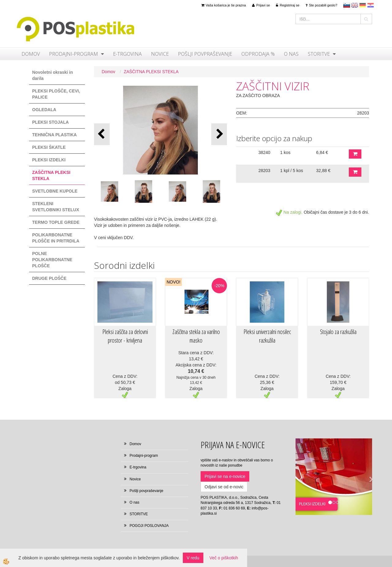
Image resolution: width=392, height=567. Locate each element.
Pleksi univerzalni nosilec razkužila (267, 336)
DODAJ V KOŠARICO (355, 154)
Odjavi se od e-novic (224, 487)
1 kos (285, 152)
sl (347, 5)
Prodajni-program (73, 54)
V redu (193, 558)
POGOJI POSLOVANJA (149, 526)
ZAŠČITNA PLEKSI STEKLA (151, 72)
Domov (31, 54)
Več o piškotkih (224, 558)
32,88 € (323, 171)
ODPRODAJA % (258, 54)
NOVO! (173, 282)
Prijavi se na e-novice (225, 476)
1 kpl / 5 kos (292, 171)
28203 (264, 171)
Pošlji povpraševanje (205, 54)
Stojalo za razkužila (338, 332)
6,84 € (322, 152)
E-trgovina (127, 54)
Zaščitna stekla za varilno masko (196, 336)
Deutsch (363, 5)
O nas (291, 54)
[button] (219, 134)
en (355, 5)
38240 (264, 152)
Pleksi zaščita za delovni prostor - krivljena (125, 336)
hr (371, 5)
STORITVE (319, 54)
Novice (160, 54)
